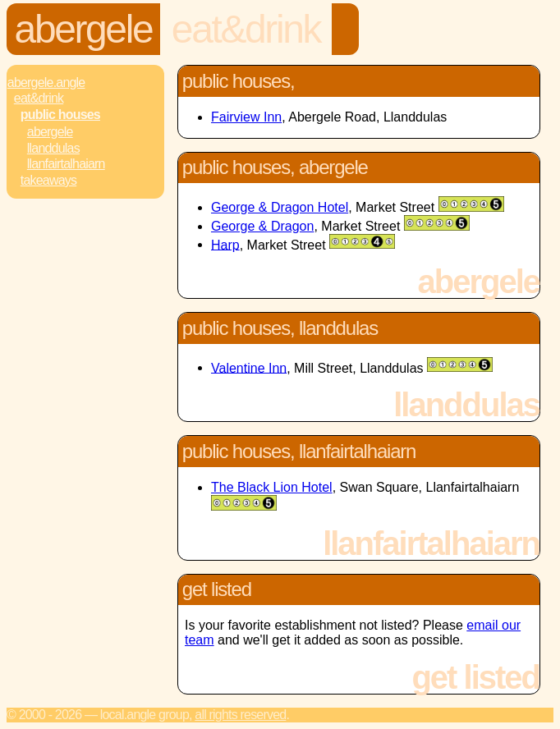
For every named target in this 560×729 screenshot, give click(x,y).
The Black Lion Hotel (272, 487)
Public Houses (60, 115)
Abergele (84, 29)
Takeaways (48, 180)
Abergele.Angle (46, 83)
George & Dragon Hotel (280, 207)
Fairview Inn (246, 117)
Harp (225, 244)
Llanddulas (53, 148)
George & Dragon (262, 226)
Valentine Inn (249, 367)
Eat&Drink (246, 29)
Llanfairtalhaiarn (66, 164)
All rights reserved (240, 715)
